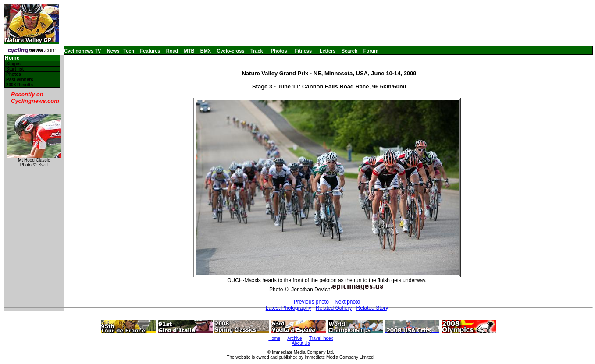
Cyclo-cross (231, 51)
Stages (13, 64)
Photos (279, 51)
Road (172, 51)
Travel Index (321, 338)
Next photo (347, 302)
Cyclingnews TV (82, 51)
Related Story (372, 308)
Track (257, 51)
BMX (206, 51)
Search (350, 51)
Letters (328, 51)
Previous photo (311, 302)
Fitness (303, 51)
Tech (129, 51)
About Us (301, 343)
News (113, 51)
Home (12, 58)
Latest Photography (289, 308)
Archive (294, 338)
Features (150, 51)
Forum (371, 51)
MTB (189, 51)
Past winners (20, 80)
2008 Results (20, 85)
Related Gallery (334, 308)
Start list (15, 69)
